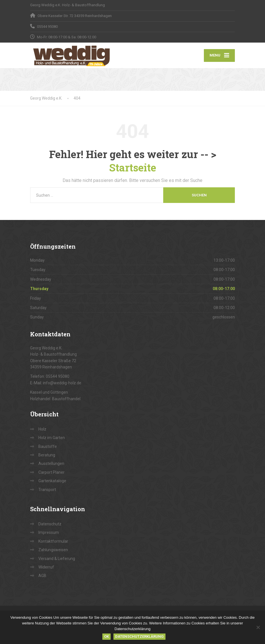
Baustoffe (48, 446)
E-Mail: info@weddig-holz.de (56, 383)
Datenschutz (50, 524)
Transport (47, 490)
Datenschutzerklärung (139, 636)
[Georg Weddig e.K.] (72, 55)
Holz (42, 429)
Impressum (49, 532)
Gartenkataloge (52, 481)
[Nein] (258, 627)
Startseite (133, 167)
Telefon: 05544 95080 (50, 376)
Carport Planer (51, 472)
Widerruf (46, 567)
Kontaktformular (53, 541)
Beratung (47, 455)
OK (106, 636)
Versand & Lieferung (57, 559)
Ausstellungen (51, 463)
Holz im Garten (52, 438)
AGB (42, 576)
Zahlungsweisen (53, 550)
